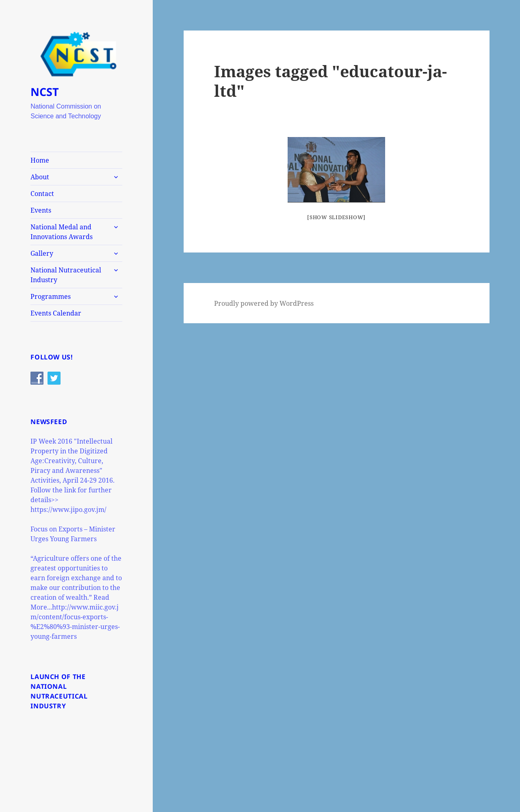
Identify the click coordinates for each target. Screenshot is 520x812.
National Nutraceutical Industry (66, 275)
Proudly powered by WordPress (264, 303)
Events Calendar (56, 313)
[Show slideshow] (336, 217)
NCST (45, 92)
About (40, 177)
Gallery (42, 253)
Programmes (51, 296)
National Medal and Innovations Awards (62, 232)
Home (40, 160)
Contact (42, 194)
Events (41, 210)
